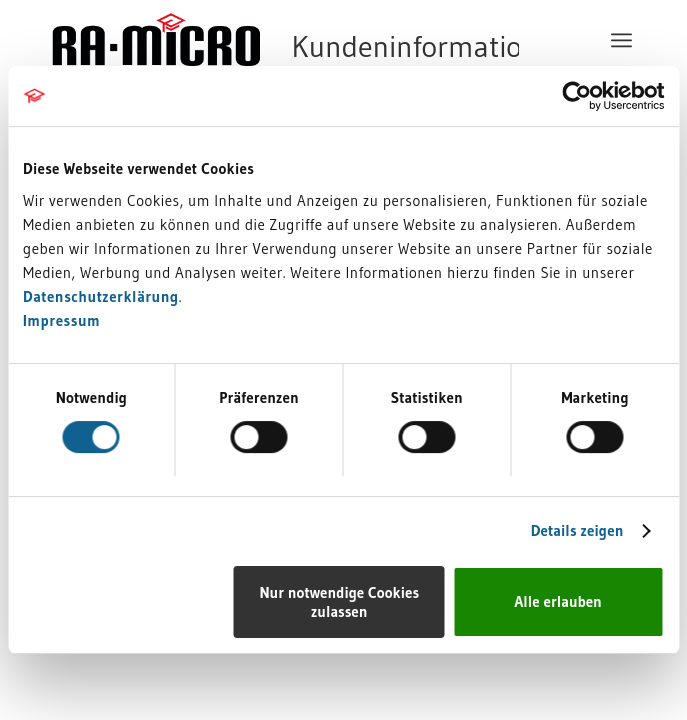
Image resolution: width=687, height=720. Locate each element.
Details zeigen (577, 530)
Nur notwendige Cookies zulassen (339, 602)
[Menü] (624, 40)
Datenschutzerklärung (101, 296)
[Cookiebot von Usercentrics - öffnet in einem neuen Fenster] (576, 96)
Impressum (61, 320)
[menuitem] (624, 40)
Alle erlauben (558, 601)
